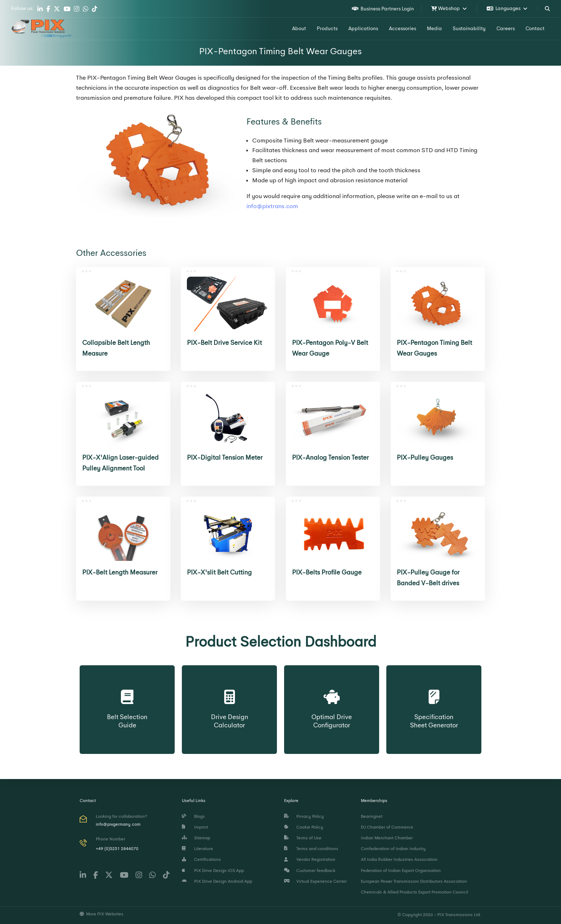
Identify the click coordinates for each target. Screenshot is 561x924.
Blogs (193, 816)
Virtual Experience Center (315, 881)
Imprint (195, 827)
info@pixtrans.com (272, 206)
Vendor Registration (310, 859)
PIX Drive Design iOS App (213, 871)
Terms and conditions (311, 849)
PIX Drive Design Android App (217, 881)
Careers (506, 28)
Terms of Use (303, 838)
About (299, 28)
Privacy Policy (304, 816)
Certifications (201, 859)
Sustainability (469, 28)
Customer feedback (310, 871)
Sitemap (196, 838)
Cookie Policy (304, 827)
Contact (535, 28)
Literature (197, 849)
